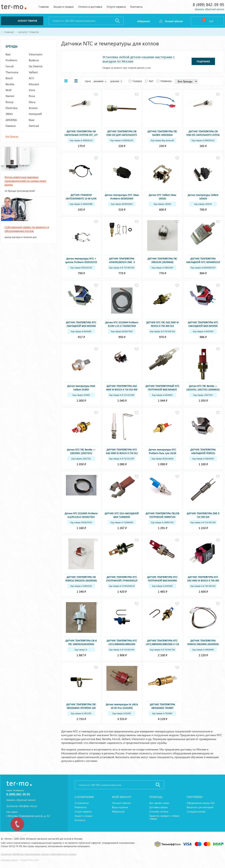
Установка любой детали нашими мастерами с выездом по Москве (139, 59)
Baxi (8, 54)
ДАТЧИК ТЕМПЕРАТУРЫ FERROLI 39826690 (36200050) (203, 642)
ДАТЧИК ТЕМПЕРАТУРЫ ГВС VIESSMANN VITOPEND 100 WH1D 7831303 (81, 708)
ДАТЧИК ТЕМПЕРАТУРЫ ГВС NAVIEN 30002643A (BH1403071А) (162, 135)
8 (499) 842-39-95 (208, 4)
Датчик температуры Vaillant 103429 (203, 197)
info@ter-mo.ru (28, 806)
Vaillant (33, 72)
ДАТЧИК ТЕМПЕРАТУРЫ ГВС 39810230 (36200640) (162, 260)
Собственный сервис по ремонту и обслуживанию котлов (27, 229)
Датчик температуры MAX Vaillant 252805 (81, 388)
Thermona (12, 72)
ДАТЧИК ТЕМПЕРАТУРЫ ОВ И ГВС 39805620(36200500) (81, 642)
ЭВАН (9, 114)
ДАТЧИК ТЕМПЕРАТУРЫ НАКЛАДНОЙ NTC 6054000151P (203, 260)
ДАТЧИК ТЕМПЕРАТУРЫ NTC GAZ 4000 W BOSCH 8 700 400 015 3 (203, 580)
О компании (82, 803)
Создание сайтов (9, 860)
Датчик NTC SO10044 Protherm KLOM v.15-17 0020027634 (122, 324)
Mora (32, 102)
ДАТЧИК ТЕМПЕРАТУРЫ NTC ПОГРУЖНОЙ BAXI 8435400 (162, 579)
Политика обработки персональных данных (25, 854)
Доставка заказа (158, 807)
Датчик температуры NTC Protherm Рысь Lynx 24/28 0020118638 (162, 453)
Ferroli (10, 66)
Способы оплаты (159, 811)
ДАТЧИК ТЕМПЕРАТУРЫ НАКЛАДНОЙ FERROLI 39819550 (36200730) (203, 453)
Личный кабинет (174, 21)
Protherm (11, 60)
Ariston (33, 108)
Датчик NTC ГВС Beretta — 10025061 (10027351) (81, 451)
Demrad (34, 126)
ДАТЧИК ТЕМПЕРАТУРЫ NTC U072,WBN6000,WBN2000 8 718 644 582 (162, 644)
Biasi (32, 120)
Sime (32, 90)
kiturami (34, 84)
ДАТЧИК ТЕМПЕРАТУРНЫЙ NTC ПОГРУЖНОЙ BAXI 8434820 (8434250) (162, 389)
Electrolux (12, 108)
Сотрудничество (196, 811)
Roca (32, 96)
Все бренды (12, 136)
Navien (10, 96)
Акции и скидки (63, 7)
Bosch (9, 78)
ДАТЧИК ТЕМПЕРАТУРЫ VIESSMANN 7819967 (162, 706)
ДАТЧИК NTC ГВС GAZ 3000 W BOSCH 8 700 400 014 (162, 324)
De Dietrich (36, 66)
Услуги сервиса (116, 7)
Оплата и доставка (90, 7)
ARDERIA (11, 120)
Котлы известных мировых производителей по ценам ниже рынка (25, 181)
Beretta (10, 84)
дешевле (99, 81)
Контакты (136, 7)
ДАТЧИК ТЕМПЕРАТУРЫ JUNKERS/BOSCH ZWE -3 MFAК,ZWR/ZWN (122, 262)
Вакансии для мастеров (200, 807)
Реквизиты (81, 807)
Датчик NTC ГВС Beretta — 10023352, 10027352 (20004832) (203, 388)
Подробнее (203, 61)
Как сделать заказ (159, 803)
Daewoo (11, 126)
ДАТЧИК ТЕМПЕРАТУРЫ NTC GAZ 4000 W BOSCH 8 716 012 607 (122, 453)
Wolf (8, 90)
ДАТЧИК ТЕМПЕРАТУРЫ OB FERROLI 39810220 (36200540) (81, 579)
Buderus (34, 60)
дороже (115, 81)
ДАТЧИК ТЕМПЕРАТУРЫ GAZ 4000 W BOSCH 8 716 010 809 (122, 388)
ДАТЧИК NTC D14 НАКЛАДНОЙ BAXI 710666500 (122, 515)
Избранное (118, 811)
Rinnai (9, 102)
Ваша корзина (120, 807)
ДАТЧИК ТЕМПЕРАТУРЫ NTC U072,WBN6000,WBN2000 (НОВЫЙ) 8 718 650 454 (122, 644)
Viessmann (36, 54)
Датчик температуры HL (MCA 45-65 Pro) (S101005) (122, 706)
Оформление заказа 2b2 (201, 803)
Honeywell (35, 114)
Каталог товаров (28, 32)
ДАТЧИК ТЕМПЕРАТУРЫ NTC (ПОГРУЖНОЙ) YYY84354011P (122, 579)
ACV (31, 78)
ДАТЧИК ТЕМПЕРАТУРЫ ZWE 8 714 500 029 (203, 515)
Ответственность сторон (63, 854)
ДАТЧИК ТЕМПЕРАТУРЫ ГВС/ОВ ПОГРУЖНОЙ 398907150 (162, 515)
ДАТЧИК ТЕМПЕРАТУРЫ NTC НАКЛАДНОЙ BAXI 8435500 (203, 324)
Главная (44, 7)
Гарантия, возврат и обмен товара (164, 817)
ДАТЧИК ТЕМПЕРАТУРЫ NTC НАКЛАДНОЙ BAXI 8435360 (81, 324)
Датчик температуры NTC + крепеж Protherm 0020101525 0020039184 (81, 262)
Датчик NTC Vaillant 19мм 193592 (162, 197)
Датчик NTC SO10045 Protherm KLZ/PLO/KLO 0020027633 (81, 515)
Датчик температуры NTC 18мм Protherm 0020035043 (122, 197)
